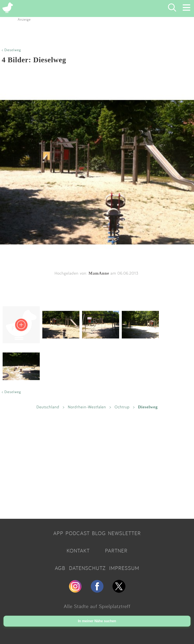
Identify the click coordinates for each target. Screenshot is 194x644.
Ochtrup (122, 407)
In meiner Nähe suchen (97, 621)
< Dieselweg (11, 50)
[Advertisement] (97, 464)
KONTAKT (78, 551)
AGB (60, 568)
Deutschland (48, 407)
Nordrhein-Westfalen (87, 407)
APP (58, 533)
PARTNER (116, 551)
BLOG (99, 533)
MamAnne (99, 273)
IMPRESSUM (124, 568)
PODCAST (78, 533)
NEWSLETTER (124, 533)
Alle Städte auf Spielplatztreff (97, 606)
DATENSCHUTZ (87, 568)
